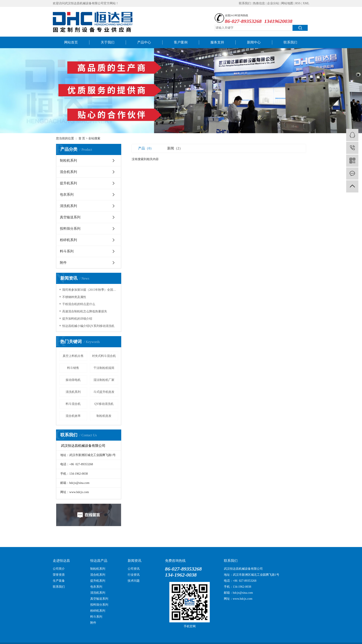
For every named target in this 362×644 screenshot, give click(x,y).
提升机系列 (68, 183)
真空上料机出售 (73, 356)
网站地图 (287, 3)
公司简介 (59, 569)
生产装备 (59, 581)
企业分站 (273, 3)
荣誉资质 (59, 575)
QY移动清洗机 (104, 404)
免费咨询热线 (175, 561)
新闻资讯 (134, 561)
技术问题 (134, 581)
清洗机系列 (68, 206)
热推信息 (259, 3)
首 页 (82, 138)
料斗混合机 (73, 404)
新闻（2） (175, 148)
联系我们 (245, 3)
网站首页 (71, 42)
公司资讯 (134, 569)
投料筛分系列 (70, 229)
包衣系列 (67, 195)
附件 (63, 263)
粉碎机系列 (68, 240)
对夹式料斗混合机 (104, 356)
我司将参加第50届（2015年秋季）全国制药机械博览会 (90, 290)
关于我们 (108, 42)
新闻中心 (254, 42)
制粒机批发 (104, 416)
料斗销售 (73, 368)
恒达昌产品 (99, 561)
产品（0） (146, 148)
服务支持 (217, 42)
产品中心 (144, 42)
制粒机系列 (68, 160)
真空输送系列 (70, 217)
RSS (298, 3)
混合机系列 (68, 172)
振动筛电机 (73, 380)
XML (306, 3)
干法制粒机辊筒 (104, 368)
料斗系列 (67, 251)
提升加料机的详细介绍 (77, 319)
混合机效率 (73, 416)
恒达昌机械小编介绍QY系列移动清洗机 (88, 326)
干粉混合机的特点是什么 (79, 304)
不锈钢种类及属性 (74, 297)
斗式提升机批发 (104, 392)
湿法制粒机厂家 (104, 380)
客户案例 (181, 42)
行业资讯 (134, 575)
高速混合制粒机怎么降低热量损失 (85, 311)
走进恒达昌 (61, 561)
